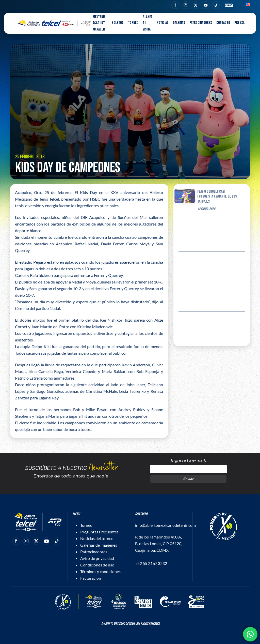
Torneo (86, 525)
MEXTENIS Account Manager (99, 23)
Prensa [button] (239, 23)
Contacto (223, 23)
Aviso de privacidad (97, 558)
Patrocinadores (201, 23)
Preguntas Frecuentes (99, 532)
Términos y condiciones (100, 571)
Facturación (91, 578)
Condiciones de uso (97, 565)
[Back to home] (53, 23)
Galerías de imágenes (99, 545)
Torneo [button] (133, 23)
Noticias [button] (163, 23)
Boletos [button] (118, 23)
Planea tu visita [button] (148, 23)
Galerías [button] (179, 23)
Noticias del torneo (97, 538)
